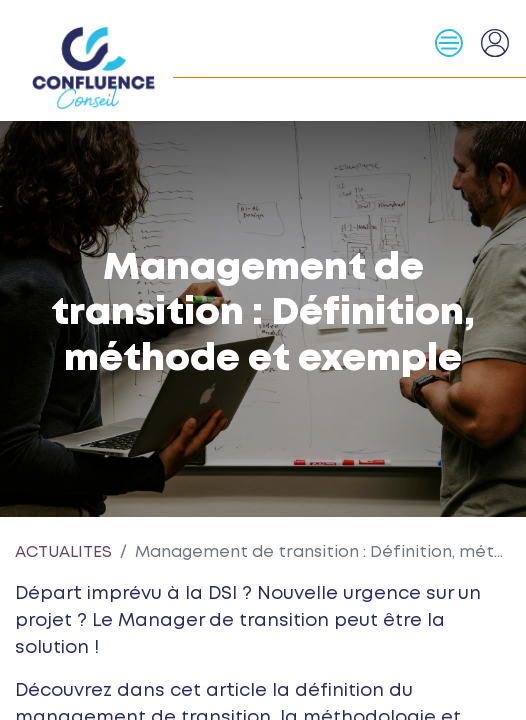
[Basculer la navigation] (457, 43)
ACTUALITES (63, 552)
